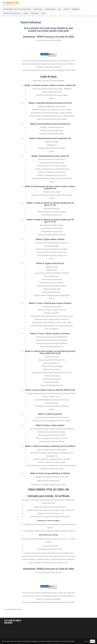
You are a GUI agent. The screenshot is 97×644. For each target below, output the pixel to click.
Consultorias (33, 14)
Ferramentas (72, 9)
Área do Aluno (37, 9)
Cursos (41, 14)
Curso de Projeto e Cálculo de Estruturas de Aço (17, 9)
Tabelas (25, 14)
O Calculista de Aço (11, 3)
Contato (64, 9)
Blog (58, 9)
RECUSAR (79, 641)
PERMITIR (90, 641)
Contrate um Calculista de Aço (12, 14)
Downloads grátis (49, 9)
